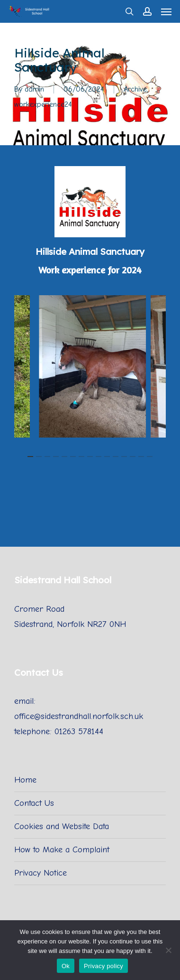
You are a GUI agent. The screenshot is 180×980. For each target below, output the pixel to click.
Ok (66, 966)
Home (25, 780)
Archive (135, 89)
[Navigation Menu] (166, 11)
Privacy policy (103, 966)
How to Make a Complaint (62, 850)
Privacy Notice (40, 873)
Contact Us (34, 803)
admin (34, 89)
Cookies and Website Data (62, 826)
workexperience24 (43, 104)
